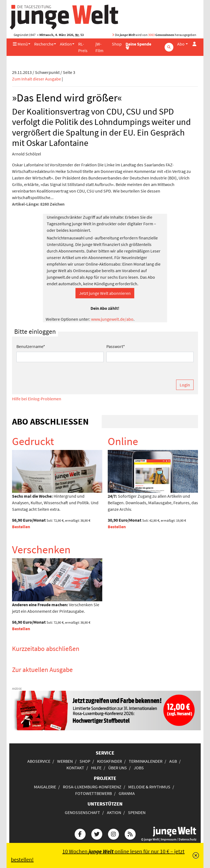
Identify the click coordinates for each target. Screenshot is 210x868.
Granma (127, 793)
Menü (20, 44)
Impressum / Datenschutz (179, 839)
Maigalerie (45, 787)
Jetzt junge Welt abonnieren (105, 293)
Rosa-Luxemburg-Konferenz (92, 787)
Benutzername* (31, 346)
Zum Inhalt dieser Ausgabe (37, 79)
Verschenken (41, 549)
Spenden (137, 812)
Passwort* (116, 346)
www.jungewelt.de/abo (112, 319)
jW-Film (99, 47)
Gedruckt (33, 441)
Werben (65, 761)
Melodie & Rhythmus (149, 787)
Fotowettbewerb (94, 793)
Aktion (66, 44)
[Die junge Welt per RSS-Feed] (130, 833)
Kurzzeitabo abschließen (46, 649)
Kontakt (75, 768)
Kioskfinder (110, 761)
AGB (173, 761)
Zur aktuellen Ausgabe (42, 670)
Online (123, 441)
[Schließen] (196, 855)
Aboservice (39, 761)
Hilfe (96, 768)
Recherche (44, 44)
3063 (151, 35)
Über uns (118, 768)
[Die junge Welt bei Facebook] (80, 833)
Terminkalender (146, 761)
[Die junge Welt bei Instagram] (113, 833)
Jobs (139, 768)
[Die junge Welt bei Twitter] (97, 833)
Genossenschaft (82, 812)
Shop (117, 44)
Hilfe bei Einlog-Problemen (37, 399)
